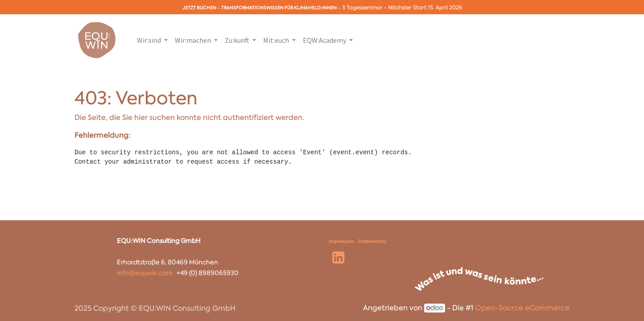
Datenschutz (372, 241)
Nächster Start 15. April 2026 (425, 8)
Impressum (341, 241)
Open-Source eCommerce (522, 308)
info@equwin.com (145, 273)
